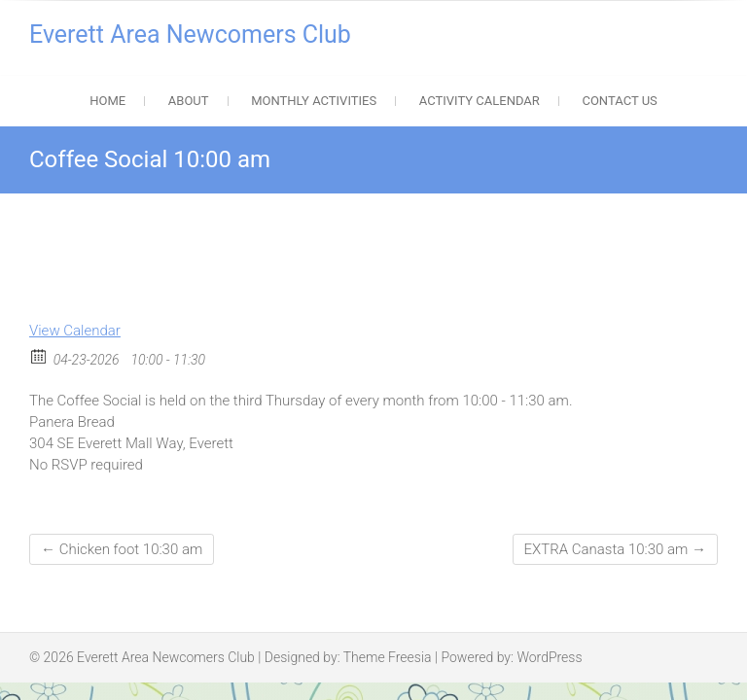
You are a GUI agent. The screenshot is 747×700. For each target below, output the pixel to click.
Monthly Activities (314, 101)
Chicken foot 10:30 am (122, 549)
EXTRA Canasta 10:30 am (615, 549)
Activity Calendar (480, 101)
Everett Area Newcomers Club (190, 35)
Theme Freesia (388, 657)
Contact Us (619, 101)
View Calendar (75, 331)
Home (107, 101)
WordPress (549, 657)
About (189, 101)
